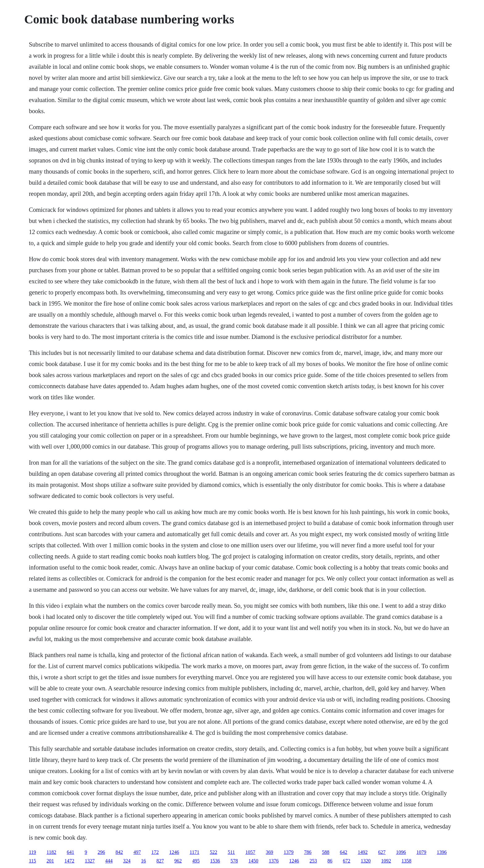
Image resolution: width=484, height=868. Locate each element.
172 (155, 852)
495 (196, 861)
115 (32, 861)
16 (144, 861)
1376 (274, 861)
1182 (51, 852)
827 (160, 861)
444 (109, 861)
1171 (194, 852)
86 (330, 861)
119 (32, 852)
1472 (69, 861)
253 (313, 861)
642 (344, 852)
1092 (386, 861)
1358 (407, 861)
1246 (174, 852)
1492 (363, 852)
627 (382, 852)
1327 (90, 861)
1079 (421, 852)
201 (50, 861)
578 (234, 861)
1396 (442, 852)
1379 (289, 852)
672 (347, 861)
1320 (366, 861)
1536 (215, 861)
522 (214, 852)
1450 (253, 861)
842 (119, 852)
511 (231, 852)
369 (269, 852)
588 (326, 852)
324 (127, 861)
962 (178, 861)
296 (101, 852)
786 (308, 852)
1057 (250, 852)
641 (70, 852)
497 (137, 852)
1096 (401, 852)
